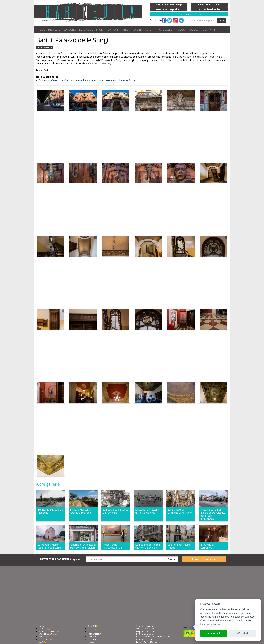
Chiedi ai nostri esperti (146, 626)
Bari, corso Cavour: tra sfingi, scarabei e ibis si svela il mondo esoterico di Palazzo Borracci (88, 80)
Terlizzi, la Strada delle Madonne (51, 511)
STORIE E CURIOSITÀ (48, 631)
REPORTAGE (86, 30)
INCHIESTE (54, 30)
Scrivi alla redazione (145, 629)
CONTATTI (209, 30)
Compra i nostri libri (145, 639)
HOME (41, 30)
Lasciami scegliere (210, 624)
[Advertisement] (132, 137)
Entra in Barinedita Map (147, 642)
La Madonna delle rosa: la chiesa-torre (49, 546)
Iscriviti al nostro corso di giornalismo (153, 636)
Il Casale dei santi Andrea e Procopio (81, 511)
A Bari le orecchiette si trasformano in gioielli (83, 546)
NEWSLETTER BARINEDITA (61, 559)
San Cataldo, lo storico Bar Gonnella (115, 511)
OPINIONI (113, 30)
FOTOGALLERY (166, 30)
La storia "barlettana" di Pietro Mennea (148, 511)
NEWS (41, 642)
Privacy (91, 642)
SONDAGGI (92, 636)
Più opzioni (242, 633)
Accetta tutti (214, 633)
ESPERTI (150, 30)
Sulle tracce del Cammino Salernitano (180, 511)
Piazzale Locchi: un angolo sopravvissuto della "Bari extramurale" (213, 514)
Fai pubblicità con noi (146, 631)
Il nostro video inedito (204, 559)
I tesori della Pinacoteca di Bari (113, 546)
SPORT (100, 30)
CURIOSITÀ (70, 30)
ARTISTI (126, 30)
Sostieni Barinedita (145, 634)
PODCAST (194, 30)
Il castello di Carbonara (207, 546)
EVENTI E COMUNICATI (48, 634)
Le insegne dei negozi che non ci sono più (148, 546)
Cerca (221, 20)
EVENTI (138, 30)
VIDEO (181, 30)
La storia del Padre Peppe (179, 546)
